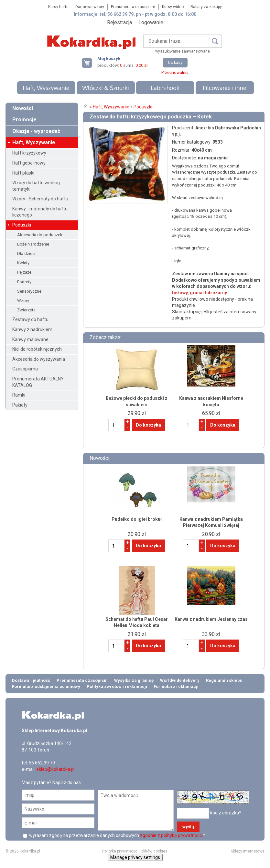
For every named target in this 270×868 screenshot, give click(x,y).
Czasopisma (25, 369)
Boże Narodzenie (33, 244)
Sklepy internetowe (248, 851)
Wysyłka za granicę (134, 680)
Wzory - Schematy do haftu (40, 199)
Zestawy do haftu (30, 319)
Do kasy (175, 63)
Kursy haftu (58, 7)
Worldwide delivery (180, 680)
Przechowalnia (175, 72)
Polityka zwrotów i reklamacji (117, 686)
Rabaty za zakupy (206, 7)
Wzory (23, 301)
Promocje (24, 120)
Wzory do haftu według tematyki (36, 186)
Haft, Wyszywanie (46, 88)
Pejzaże (24, 272)
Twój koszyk (90, 63)
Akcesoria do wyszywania (39, 359)
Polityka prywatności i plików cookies (135, 851)
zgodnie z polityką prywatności (171, 835)
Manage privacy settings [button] (135, 857)
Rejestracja (119, 22)
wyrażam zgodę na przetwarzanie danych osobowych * (117, 835)
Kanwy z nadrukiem (32, 329)
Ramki (19, 395)
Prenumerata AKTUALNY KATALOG (38, 382)
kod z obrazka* (226, 813)
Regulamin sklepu (224, 680)
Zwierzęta (26, 310)
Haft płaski (23, 173)
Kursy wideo (173, 7)
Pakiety (20, 405)
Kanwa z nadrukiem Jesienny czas (211, 619)
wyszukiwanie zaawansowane (183, 51)
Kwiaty (23, 263)
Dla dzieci (26, 253)
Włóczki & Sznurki (106, 88)
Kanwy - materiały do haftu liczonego (40, 212)
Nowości (23, 108)
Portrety (24, 282)
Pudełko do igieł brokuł (137, 519)
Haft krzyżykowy (29, 153)
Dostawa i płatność (31, 680)
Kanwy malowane (30, 339)
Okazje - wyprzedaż (36, 131)
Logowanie (151, 22)
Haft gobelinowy (29, 163)
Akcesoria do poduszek (40, 235)
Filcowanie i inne (224, 88)
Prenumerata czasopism (133, 7)
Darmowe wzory (90, 7)
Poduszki (22, 225)
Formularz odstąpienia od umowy (46, 686)
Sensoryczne (29, 291)
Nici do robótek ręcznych (37, 349)
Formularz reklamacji (176, 686)
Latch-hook (165, 88)
